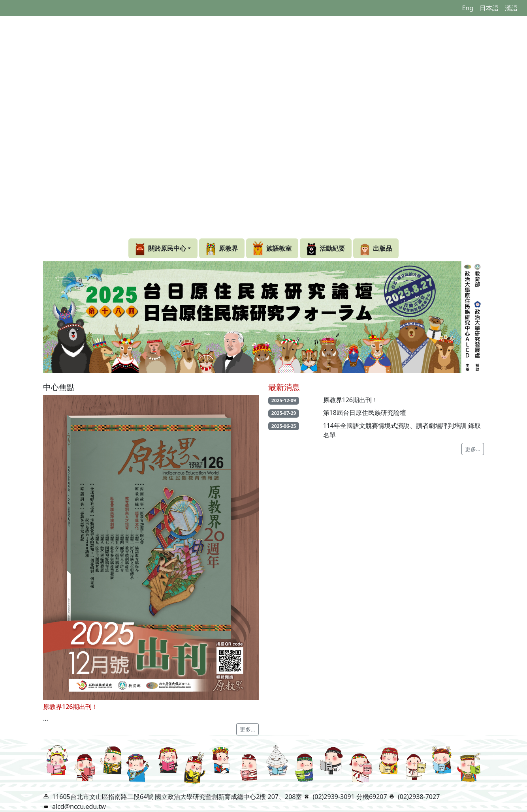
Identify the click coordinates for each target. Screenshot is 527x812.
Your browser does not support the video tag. (263, 126)
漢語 (511, 8)
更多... (248, 729)
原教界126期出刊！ (351, 400)
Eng (468, 8)
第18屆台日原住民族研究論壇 (365, 413)
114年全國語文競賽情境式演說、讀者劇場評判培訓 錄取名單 (402, 430)
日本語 (489, 8)
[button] (163, 248)
